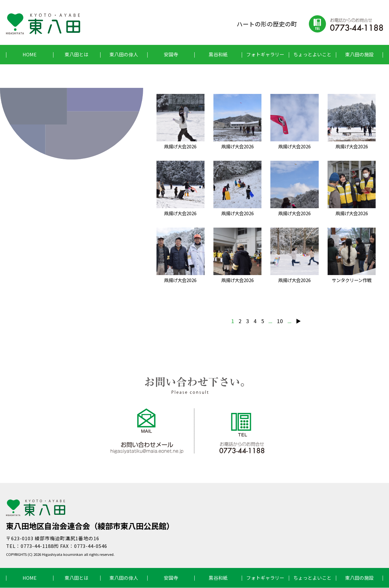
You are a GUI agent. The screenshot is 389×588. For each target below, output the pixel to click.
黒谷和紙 (218, 54)
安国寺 (171, 54)
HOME (30, 54)
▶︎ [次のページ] (299, 321)
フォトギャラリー (265, 54)
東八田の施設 (359, 54)
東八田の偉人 (124, 54)
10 (280, 321)
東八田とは (76, 54)
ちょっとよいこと (312, 54)
